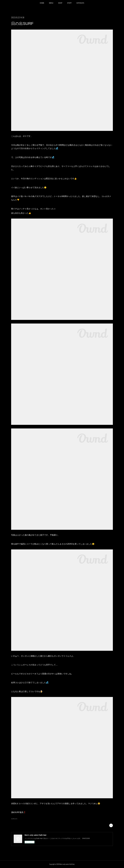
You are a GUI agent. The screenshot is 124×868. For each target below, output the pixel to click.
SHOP (60, 3)
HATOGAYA (80, 3)
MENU (51, 3)
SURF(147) (14, 819)
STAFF (69, 3)
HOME (42, 3)
